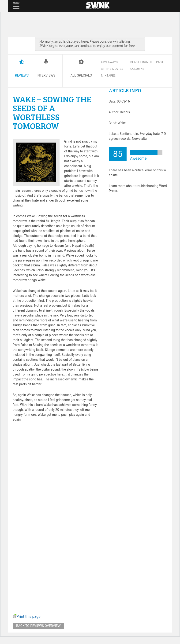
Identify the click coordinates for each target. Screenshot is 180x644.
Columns (137, 69)
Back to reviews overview (38, 626)
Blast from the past (147, 62)
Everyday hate (150, 134)
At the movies (112, 69)
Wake (122, 123)
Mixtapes (108, 76)
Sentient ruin (129, 134)
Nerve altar (140, 139)
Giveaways (109, 62)
